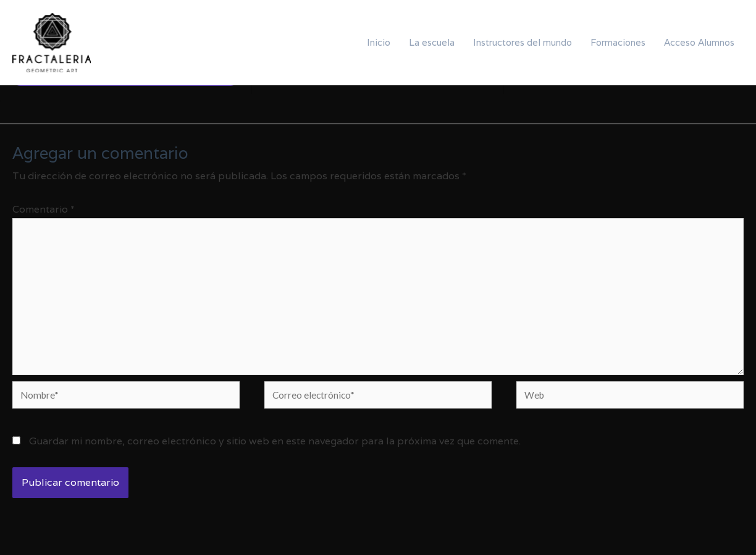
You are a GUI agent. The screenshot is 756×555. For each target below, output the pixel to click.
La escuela (432, 42)
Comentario (44, 209)
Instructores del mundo (523, 42)
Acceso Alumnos (699, 42)
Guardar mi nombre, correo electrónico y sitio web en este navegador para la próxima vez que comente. (275, 448)
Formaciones (618, 42)
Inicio (379, 42)
